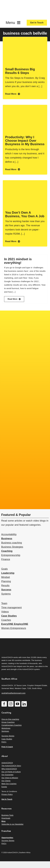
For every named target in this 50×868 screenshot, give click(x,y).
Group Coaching (8, 722)
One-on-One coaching (10, 719)
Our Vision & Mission (10, 778)
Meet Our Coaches (9, 784)
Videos (5, 612)
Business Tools (7, 815)
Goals (4, 569)
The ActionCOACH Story (11, 766)
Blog (3, 821)
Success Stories (8, 736)
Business (7, 539)
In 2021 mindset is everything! (18, 261)
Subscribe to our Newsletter (12, 824)
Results (5, 586)
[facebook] (4, 704)
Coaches (6, 620)
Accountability (9, 534)
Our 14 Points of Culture (11, 772)
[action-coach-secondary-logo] (15, 643)
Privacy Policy (7, 794)
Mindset (6, 577)
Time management (11, 608)
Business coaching (12, 543)
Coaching (7, 551)
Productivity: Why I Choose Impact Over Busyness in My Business (25, 141)
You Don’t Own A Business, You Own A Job (25, 214)
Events (4, 787)
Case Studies (9, 616)
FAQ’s (4, 742)
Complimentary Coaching (11, 725)
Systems (6, 594)
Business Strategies (12, 547)
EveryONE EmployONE (15, 624)
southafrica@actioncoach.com (13, 693)
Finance (6, 559)
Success (6, 590)
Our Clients (6, 781)
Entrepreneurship (11, 555)
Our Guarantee (7, 775)
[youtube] (17, 704)
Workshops (6, 728)
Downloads (6, 818)
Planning (6, 581)
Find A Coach (7, 747)
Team (4, 603)
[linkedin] (24, 704)
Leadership (8, 573)
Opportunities (7, 838)
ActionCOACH (7, 763)
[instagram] (11, 704)
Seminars (5, 731)
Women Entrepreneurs (14, 628)
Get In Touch (7, 799)
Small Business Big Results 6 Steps (20, 71)
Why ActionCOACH (9, 769)
